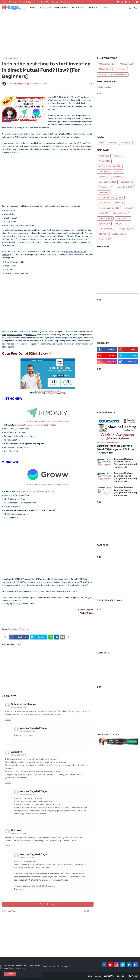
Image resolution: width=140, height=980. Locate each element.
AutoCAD (104, 172)
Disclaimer (13, 2)
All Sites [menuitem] (44, 8)
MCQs (103, 213)
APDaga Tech (105, 69)
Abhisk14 (17, 752)
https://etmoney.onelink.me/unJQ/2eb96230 (36, 425)
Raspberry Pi (127, 229)
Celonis (104, 177)
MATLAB (129, 208)
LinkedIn (105, 203)
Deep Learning (107, 182)
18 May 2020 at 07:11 (18, 755)
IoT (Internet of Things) (111, 198)
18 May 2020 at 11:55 (27, 731)
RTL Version (65, 2)
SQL (103, 234)
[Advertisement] (70, 34)
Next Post (88, 911)
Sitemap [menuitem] (105, 8)
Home (4, 2)
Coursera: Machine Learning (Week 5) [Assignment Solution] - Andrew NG (125, 477)
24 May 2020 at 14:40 (19, 833)
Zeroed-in (24, 629)
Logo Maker (121, 69)
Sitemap (55, 2)
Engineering (105, 187)
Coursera (119, 177)
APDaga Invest (126, 64)
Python (104, 224)
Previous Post (9, 911)
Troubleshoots (119, 234)
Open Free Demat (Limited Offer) (48, 392)
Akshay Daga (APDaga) (34, 728)
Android (104, 156)
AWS (118, 172)
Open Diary (14, 58)
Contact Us (45, 2)
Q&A (118, 224)
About (36, 2)
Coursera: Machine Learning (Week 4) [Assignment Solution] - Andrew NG (125, 491)
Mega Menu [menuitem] (78, 8)
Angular (118, 156)
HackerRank (124, 187)
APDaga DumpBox (107, 64)
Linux (119, 203)
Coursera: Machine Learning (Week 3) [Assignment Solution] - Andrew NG (125, 463)
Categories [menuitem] (60, 8)
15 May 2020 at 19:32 (19, 707)
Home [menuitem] (33, 8)
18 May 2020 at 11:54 (27, 794)
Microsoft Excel (121, 213)
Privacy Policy (25, 2)
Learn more (20, 968)
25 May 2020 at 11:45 (28, 857)
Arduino (104, 161)
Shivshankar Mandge (24, 704)
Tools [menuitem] (92, 8)
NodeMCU (105, 218)
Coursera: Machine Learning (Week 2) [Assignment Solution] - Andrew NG (117, 449)
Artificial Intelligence (110, 166)
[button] (130, 8)
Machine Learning (109, 208)
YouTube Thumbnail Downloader (113, 74)
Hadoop (104, 192)
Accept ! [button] (10, 974)
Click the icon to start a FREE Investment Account (48, 421)
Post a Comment (48, 904)
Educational (127, 182)
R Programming (107, 229)
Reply (8, 719)
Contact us (126, 143)
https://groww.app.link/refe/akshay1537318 (35, 492)
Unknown (17, 830)
